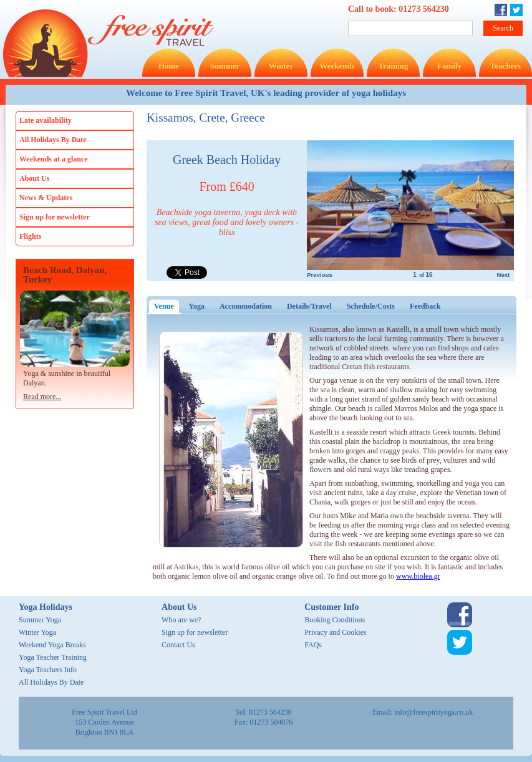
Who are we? (181, 620)
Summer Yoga (40, 620)
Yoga (197, 306)
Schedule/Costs (371, 306)
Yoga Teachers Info (48, 670)
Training (393, 66)
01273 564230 (424, 9)
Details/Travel (309, 306)
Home (169, 66)
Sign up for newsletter (55, 217)
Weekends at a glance (54, 159)
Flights (30, 236)
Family (449, 66)
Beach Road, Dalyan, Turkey (65, 275)
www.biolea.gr (418, 576)
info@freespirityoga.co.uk (433, 712)
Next (503, 275)
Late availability (46, 120)
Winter (281, 66)
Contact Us (178, 645)
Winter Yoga (37, 632)
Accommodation (246, 306)
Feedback (425, 306)
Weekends (337, 66)
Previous (320, 275)
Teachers (505, 66)
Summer (225, 66)
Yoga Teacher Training (53, 657)
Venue (168, 306)
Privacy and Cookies (335, 632)
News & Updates (46, 198)
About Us (34, 178)
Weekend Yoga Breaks (52, 645)
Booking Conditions (335, 620)
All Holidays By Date (53, 140)
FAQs (313, 645)
